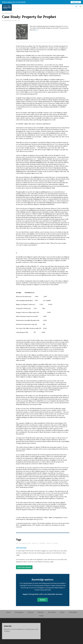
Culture (8, 612)
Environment (52, 612)
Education (41, 612)
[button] (80, 6)
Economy (31, 612)
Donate (42, 600)
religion (55, 543)
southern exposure (25, 543)
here (37, 30)
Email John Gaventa (24, 567)
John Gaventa (7, 21)
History (62, 612)
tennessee (42, 543)
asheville (49, 543)
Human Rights (73, 612)
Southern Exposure (7, 13)
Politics (42, 616)
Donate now (76, 2)
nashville (35, 543)
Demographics (19, 612)
